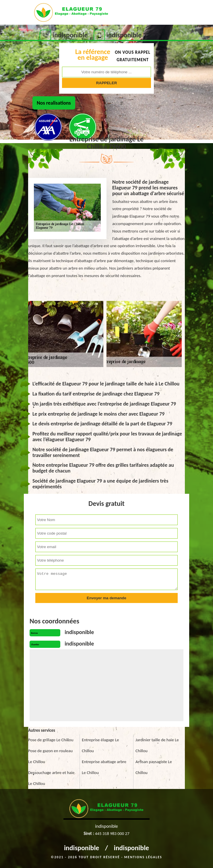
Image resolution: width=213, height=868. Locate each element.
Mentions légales (143, 857)
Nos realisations (54, 103)
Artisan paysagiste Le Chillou (154, 767)
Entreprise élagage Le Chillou (100, 745)
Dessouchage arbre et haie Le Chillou (51, 778)
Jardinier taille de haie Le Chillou (157, 745)
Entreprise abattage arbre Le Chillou (104, 767)
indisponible (82, 848)
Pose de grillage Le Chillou (51, 740)
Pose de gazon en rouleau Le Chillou (50, 756)
